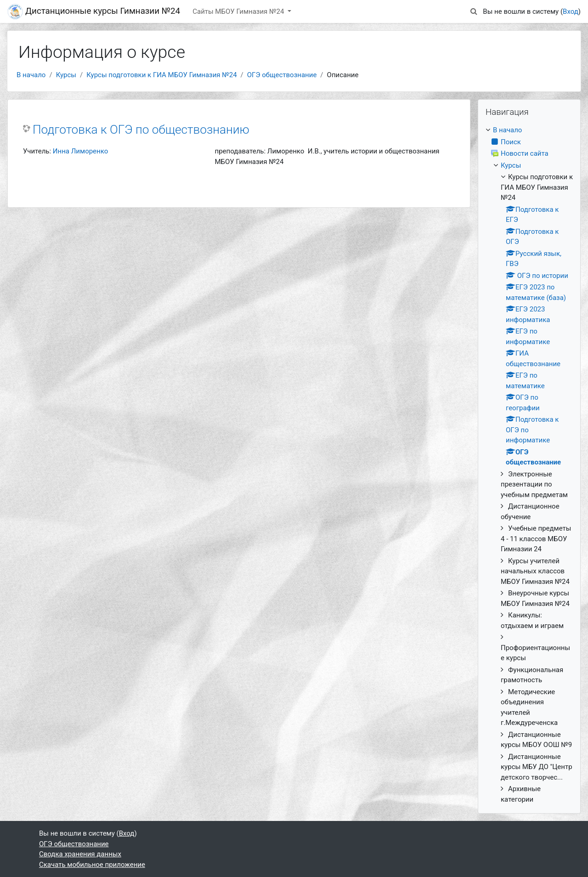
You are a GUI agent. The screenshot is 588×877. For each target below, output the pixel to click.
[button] (474, 12)
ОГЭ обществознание (282, 75)
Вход (571, 11)
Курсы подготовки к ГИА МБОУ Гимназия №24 (161, 75)
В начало (31, 75)
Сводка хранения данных (80, 854)
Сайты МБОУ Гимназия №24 (239, 11)
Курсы (66, 75)
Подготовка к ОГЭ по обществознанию (141, 130)
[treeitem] (529, 465)
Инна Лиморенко (80, 151)
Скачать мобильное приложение (92, 865)
